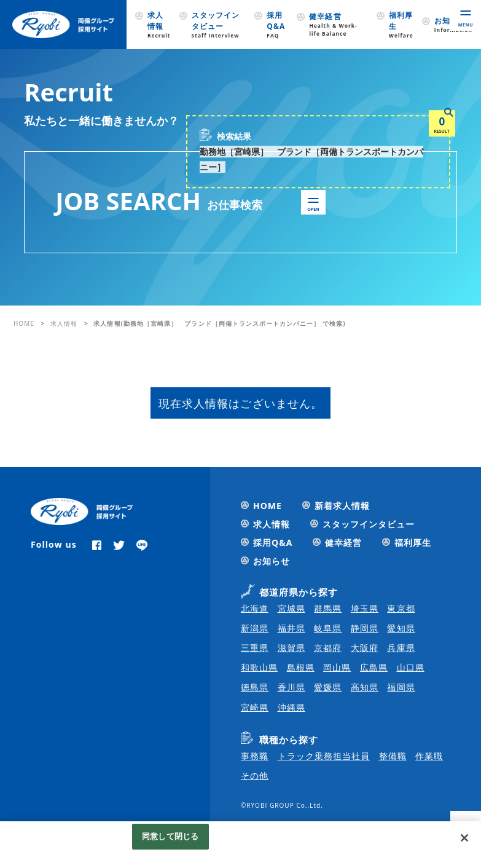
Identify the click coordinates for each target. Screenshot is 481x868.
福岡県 (401, 687)
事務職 (255, 756)
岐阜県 (328, 628)
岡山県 (337, 667)
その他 (255, 775)
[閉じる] (464, 838)
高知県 (365, 687)
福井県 (291, 628)
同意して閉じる (170, 836)
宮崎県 (255, 707)
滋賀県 (291, 648)
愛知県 (401, 628)
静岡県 (365, 628)
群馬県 (328, 608)
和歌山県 (259, 667)
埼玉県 (365, 608)
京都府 (328, 648)
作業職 (429, 756)
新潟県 (255, 628)
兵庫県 (401, 648)
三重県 (255, 648)
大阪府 (365, 648)
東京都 (401, 608)
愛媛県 (328, 687)
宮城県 (291, 608)
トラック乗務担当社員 (324, 756)
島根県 (301, 667)
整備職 (393, 756)
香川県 (291, 687)
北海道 (255, 608)
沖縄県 (291, 707)
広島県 (374, 667)
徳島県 (255, 687)
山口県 (411, 667)
